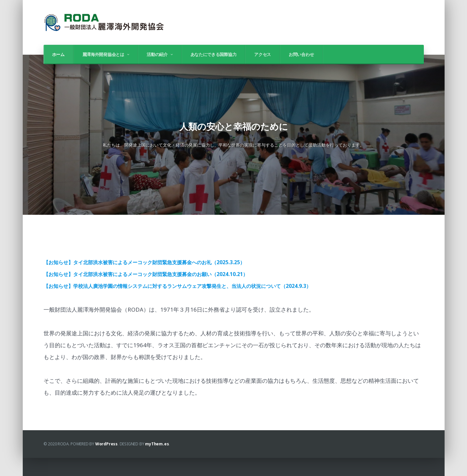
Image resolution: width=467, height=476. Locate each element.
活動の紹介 (157, 54)
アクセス (263, 54)
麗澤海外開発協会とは (103, 54)
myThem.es (157, 462)
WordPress (106, 462)
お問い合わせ (301, 54)
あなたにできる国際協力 (214, 54)
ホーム (58, 54)
